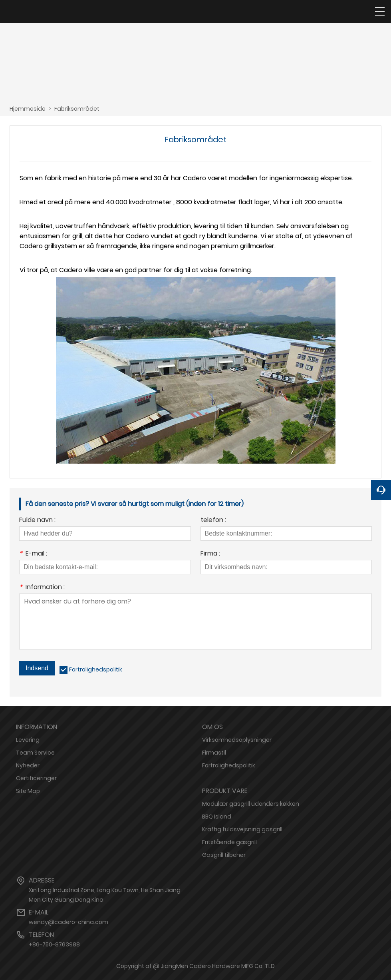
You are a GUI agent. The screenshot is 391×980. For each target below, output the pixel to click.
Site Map (28, 791)
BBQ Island (217, 817)
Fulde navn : (37, 521)
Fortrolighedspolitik (96, 669)
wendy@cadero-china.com (68, 922)
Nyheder (28, 765)
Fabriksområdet (77, 109)
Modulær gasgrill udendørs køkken (251, 804)
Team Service (35, 753)
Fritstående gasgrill (229, 842)
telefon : (213, 521)
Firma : (210, 554)
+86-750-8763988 (54, 944)
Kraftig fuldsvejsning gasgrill (242, 829)
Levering (28, 740)
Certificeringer (36, 778)
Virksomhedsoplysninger (237, 740)
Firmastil (214, 753)
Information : (42, 588)
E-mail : (33, 554)
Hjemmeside (28, 109)
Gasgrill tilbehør (224, 855)
